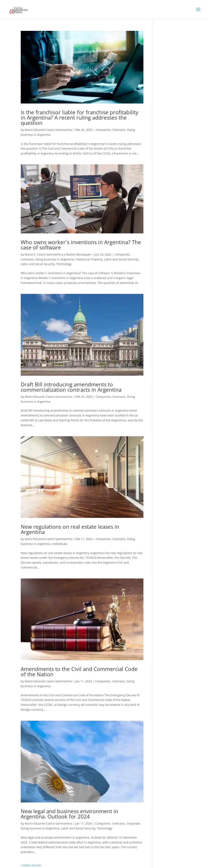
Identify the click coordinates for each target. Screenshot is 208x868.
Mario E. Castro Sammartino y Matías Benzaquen (58, 254)
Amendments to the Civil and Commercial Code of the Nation (79, 672)
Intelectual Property (89, 259)
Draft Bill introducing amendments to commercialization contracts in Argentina (71, 387)
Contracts (119, 130)
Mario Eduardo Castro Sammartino (48, 130)
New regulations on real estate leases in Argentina (70, 529)
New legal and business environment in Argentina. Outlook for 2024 (69, 814)
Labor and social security (38, 264)
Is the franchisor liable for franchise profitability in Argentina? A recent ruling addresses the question (80, 118)
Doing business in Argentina (55, 259)
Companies (103, 130)
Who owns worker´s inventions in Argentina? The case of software (81, 245)
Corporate (133, 823)
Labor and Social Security (121, 259)
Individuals (60, 544)
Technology (64, 264)
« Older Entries (31, 865)
